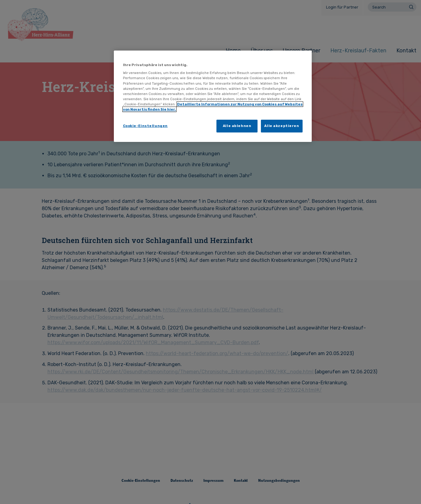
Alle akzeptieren (282, 126)
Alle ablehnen (237, 126)
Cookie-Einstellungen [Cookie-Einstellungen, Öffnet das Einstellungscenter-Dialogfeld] (145, 126)
